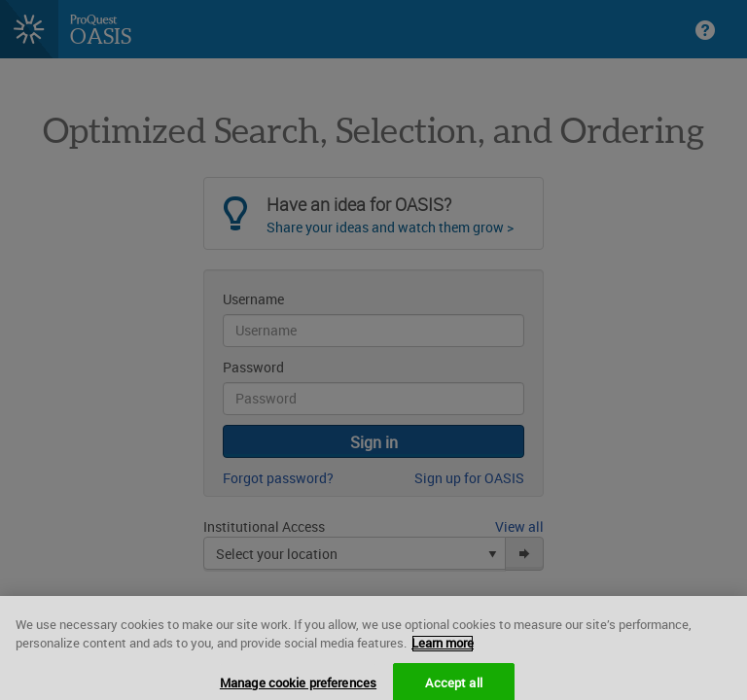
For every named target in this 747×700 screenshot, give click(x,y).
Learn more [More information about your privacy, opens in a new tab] (443, 652)
